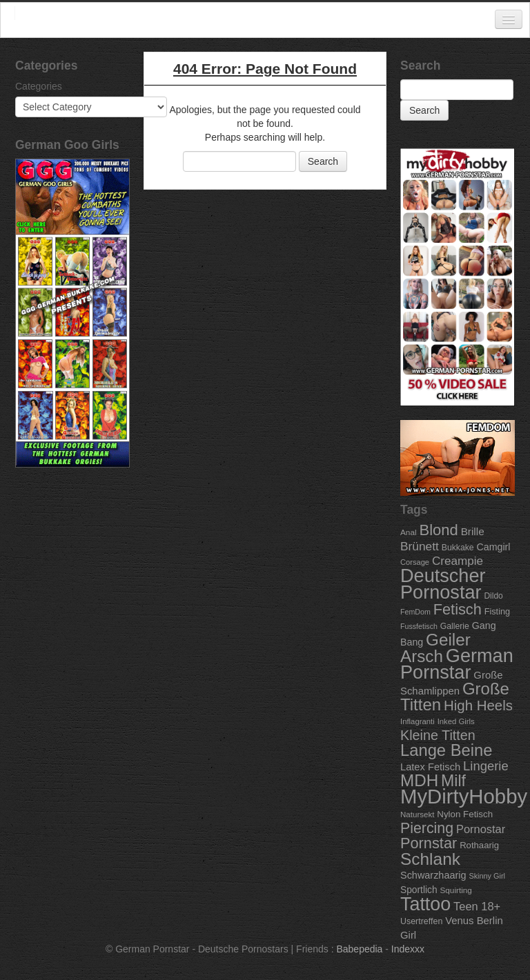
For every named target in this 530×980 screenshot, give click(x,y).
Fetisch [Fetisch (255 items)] (458, 609)
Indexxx (408, 949)
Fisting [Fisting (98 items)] (497, 612)
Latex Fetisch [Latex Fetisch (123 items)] (430, 767)
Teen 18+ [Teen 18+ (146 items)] (477, 906)
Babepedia (359, 949)
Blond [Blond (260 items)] (438, 530)
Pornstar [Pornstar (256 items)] (429, 843)
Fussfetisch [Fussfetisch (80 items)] (419, 626)
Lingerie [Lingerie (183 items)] (486, 766)
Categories (39, 86)
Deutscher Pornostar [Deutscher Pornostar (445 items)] (443, 584)
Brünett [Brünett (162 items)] (420, 546)
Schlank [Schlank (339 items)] (430, 859)
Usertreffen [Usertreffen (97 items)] (421, 921)
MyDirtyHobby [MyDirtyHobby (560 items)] (464, 796)
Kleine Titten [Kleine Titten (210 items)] (438, 735)
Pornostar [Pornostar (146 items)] (481, 829)
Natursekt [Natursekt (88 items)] (417, 814)
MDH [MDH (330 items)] (419, 780)
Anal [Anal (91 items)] (409, 532)
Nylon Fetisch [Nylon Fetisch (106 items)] (465, 814)
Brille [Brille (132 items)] (473, 531)
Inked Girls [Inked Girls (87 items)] (456, 721)
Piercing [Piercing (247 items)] (427, 828)
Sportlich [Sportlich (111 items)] (419, 890)
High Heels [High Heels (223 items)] (478, 705)
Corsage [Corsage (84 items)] (415, 562)
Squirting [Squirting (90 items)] (455, 890)
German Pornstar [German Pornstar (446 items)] (457, 664)
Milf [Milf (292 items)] (453, 781)
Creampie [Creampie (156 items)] (458, 561)
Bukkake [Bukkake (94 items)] (458, 548)
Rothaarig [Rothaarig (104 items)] (479, 845)
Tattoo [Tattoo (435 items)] (425, 904)
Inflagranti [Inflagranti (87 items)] (418, 721)
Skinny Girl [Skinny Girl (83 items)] (487, 876)
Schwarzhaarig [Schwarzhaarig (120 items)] (433, 875)
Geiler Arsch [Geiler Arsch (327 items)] (435, 648)
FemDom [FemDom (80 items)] (415, 612)
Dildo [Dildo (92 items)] (493, 596)
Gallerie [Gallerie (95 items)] (455, 626)
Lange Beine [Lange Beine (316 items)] (446, 750)
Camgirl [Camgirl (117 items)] (494, 547)
